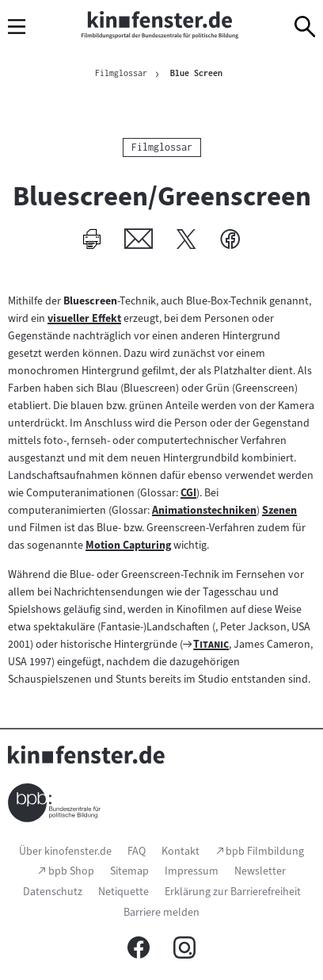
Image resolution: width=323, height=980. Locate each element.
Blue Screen (196, 73)
